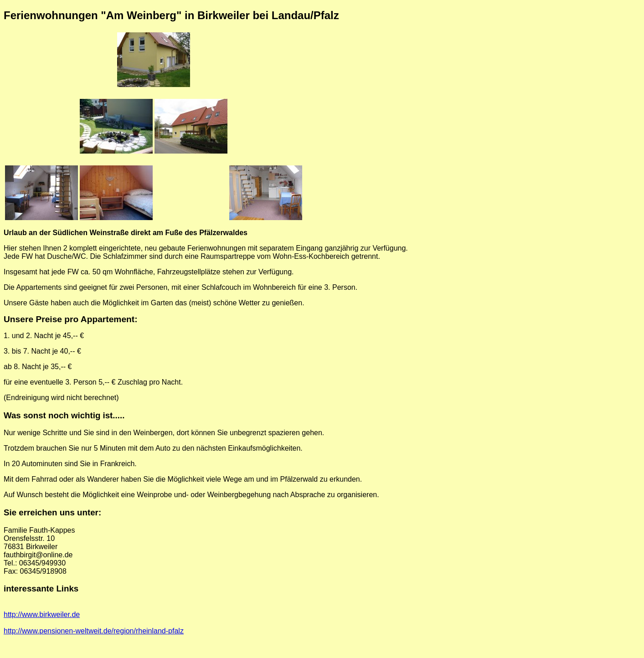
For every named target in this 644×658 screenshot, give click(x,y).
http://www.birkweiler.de (42, 614)
